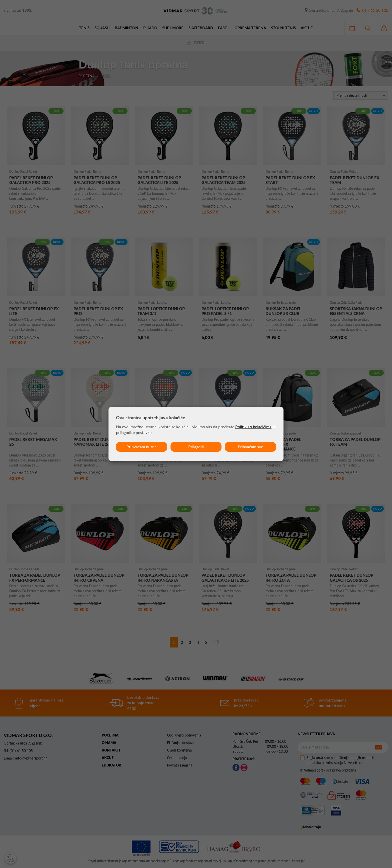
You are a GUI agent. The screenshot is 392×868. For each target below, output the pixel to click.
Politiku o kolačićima (253, 427)
